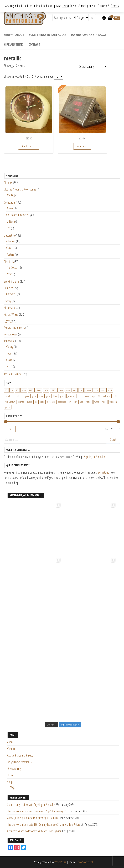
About (20, 35)
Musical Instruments (14, 328)
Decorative (9, 235)
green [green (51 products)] (41, 396)
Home (10, 775)
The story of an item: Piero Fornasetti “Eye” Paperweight (36, 811)
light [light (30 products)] (93, 396)
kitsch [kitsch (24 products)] (80, 396)
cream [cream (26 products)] (103, 390)
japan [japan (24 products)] (62, 396)
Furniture (8, 288)
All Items (8, 183)
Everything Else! (12, 281)
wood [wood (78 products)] (104, 402)
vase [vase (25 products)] (81, 402)
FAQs (12, 788)
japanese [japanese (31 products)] (71, 396)
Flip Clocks (12, 267)
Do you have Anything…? (89, 35)
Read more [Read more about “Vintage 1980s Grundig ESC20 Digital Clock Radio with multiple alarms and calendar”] (82, 146)
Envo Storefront (85, 862)
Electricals (9, 262)
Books (10, 208)
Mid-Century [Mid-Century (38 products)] (10, 402)
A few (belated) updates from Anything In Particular (33, 818)
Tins (8, 228)
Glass (9, 248)
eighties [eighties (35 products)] (19, 396)
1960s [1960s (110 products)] (39, 390)
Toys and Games (12, 374)
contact (65, 6)
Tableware (9, 341)
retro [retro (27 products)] (42, 402)
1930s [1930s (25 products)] (24, 390)
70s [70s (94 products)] (12, 390)
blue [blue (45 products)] (75, 390)
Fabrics (10, 353)
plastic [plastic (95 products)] (29, 402)
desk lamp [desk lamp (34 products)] (9, 396)
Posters (10, 254)
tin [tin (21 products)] (70, 402)
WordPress (60, 862)
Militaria (10, 221)
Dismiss (115, 6)
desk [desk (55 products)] (110, 390)
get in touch (104, 472)
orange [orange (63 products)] (21, 402)
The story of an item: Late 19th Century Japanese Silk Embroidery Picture (44, 824)
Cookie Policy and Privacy (20, 755)
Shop (7, 35)
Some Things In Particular (48, 35)
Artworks (11, 241)
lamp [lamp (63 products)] (87, 396)
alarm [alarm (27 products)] (61, 390)
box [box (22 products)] (81, 390)
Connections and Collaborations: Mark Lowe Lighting (34, 831)
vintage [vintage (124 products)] (89, 402)
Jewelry (8, 301)
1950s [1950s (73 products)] (31, 390)
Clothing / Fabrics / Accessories (20, 189)
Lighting (8, 321)
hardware (11, 294)
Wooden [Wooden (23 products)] (113, 402)
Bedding (10, 195)
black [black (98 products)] (68, 390)
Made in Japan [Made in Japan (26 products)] (104, 396)
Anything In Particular (94, 457)
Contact (34, 44)
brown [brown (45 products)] (88, 390)
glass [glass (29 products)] (34, 396)
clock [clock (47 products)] (96, 390)
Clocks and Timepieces (18, 215)
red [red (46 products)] (36, 402)
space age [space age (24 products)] (62, 402)
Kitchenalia (9, 308)
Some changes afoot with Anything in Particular (31, 805)
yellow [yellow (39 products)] (8, 407)
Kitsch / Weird (11, 314)
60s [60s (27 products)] (6, 390)
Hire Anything (14, 44)
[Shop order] (92, 66)
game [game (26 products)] (27, 396)
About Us (12, 742)
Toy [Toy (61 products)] (75, 402)
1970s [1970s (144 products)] (46, 390)
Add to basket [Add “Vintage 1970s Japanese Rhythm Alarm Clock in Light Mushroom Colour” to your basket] (29, 146)
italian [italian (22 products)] (55, 396)
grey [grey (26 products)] (48, 396)
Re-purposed (11, 334)
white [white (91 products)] (97, 402)
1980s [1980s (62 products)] (53, 390)
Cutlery (10, 347)
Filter (10, 429)
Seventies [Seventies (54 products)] (51, 402)
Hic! (8, 367)
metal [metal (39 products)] (115, 396)
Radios (10, 274)
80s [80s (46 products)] (17, 390)
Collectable (9, 202)
